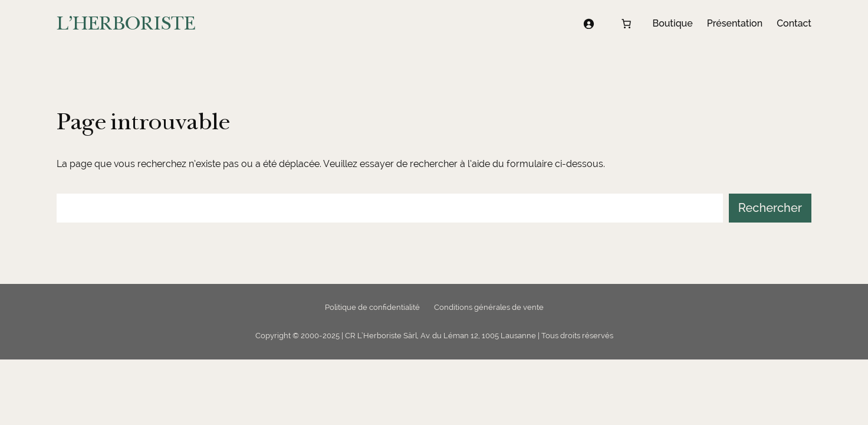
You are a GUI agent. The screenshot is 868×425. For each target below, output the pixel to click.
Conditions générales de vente (489, 307)
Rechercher (770, 208)
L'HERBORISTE (126, 23)
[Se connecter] (588, 24)
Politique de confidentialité (372, 307)
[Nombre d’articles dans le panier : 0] (626, 24)
